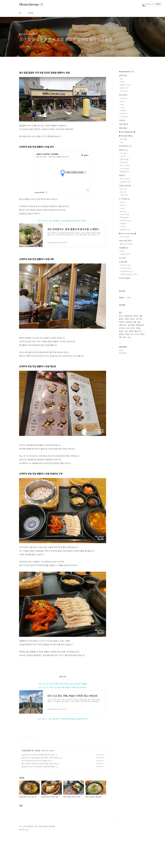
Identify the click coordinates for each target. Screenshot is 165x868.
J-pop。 (123, 107)
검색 (139, 5)
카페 (121, 142)
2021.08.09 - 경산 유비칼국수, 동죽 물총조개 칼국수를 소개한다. (63, 221)
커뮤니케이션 (124, 124)
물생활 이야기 (125, 88)
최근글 (121, 298)
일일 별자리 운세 (125, 182)
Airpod (122, 208)
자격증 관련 (123, 262)
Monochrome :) (31, 5)
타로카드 (122, 175)
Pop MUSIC (124, 116)
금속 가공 (123, 189)
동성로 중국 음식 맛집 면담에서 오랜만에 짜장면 (38, 799)
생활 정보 (124, 159)
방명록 (31, 13)
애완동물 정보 (125, 172)
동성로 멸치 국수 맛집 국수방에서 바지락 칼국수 (38, 788)
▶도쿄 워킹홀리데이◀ (127, 132)
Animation (124, 98)
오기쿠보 (122, 328)
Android (123, 205)
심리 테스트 (124, 153)
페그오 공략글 (125, 237)
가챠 (127, 328)
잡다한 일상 (123, 75)
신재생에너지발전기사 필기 (129, 274)
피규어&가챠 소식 (125, 146)
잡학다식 (123, 150)
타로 (139, 322)
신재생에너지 (124, 248)
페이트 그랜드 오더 (135, 331)
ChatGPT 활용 (125, 214)
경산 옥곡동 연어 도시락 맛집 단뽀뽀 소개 (36, 793)
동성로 (121, 331)
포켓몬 (127, 319)
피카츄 (138, 328)
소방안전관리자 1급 (126, 271)
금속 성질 (123, 192)
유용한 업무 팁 (125, 230)
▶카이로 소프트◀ (126, 244)
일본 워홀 (131, 325)
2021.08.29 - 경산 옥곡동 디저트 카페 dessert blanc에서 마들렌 (63, 684)
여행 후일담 (123, 128)
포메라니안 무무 (125, 85)
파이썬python (125, 217)
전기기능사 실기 (125, 265)
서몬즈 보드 (123, 325)
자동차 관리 (124, 162)
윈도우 (132, 319)
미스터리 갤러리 (125, 278)
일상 (121, 79)
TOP (144, 860)
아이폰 (127, 334)
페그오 (121, 316)
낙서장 (122, 82)
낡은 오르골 (123, 95)
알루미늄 (129, 322)
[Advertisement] (63, 747)
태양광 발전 (128, 316)
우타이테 (123, 110)
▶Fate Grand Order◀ (127, 233)
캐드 (125, 337)
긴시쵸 (137, 334)
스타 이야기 (124, 91)
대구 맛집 (139, 319)
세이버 (136, 316)
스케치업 (123, 227)
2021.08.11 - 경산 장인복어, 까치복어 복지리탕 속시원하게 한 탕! (63, 719)
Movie (122, 101)
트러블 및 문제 (125, 254)
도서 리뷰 (122, 258)
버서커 (132, 328)
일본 (135, 322)
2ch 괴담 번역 (125, 168)
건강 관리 (123, 156)
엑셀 (120, 337)
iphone (122, 202)
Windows (123, 211)
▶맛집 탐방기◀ (28, 783)
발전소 (121, 319)
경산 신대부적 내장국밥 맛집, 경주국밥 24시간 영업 (39, 796)
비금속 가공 (124, 195)
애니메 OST (124, 113)
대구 (132, 334)
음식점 (38, 783)
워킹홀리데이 (140, 325)
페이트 (142, 334)
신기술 (122, 251)
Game (122, 104)
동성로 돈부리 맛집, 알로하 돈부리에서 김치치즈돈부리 (41, 791)
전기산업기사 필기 (126, 268)
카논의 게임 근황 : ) (126, 241)
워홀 (141, 316)
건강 (126, 331)
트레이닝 (122, 120)
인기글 (128, 298)
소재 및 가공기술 (125, 186)
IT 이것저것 (124, 199)
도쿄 (129, 337)
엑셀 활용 (123, 224)
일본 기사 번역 (125, 165)
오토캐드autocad (126, 220)
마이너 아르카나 (125, 179)
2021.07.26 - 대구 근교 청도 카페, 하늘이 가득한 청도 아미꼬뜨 (63, 687)
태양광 (121, 334)
